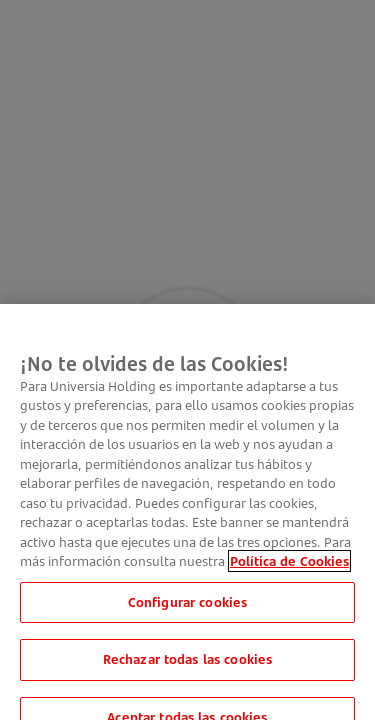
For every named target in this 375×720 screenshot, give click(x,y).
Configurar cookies (187, 610)
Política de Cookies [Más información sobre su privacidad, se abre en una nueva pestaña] (289, 569)
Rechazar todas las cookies (187, 667)
